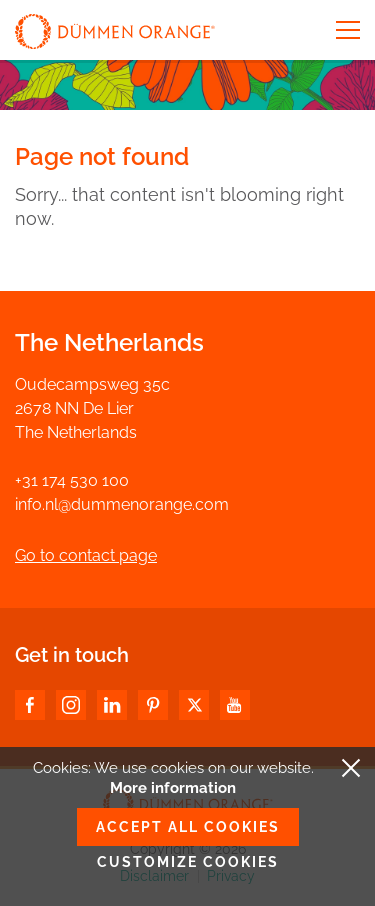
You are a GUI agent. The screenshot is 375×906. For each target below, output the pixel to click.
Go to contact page (86, 555)
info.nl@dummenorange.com (122, 504)
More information (173, 788)
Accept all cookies (188, 827)
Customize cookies (188, 862)
